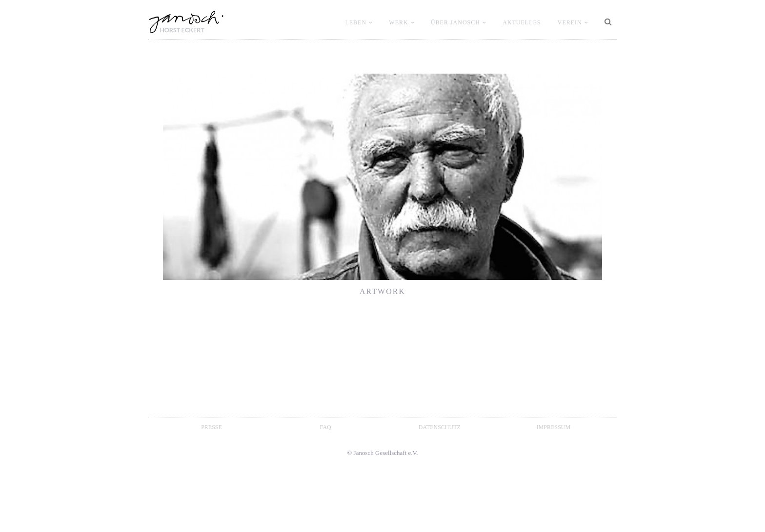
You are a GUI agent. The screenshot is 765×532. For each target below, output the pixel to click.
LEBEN (356, 22)
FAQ (326, 427)
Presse (211, 427)
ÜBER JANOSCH (455, 22)
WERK (398, 22)
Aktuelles (522, 22)
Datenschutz (440, 427)
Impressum (554, 427)
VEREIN (570, 22)
